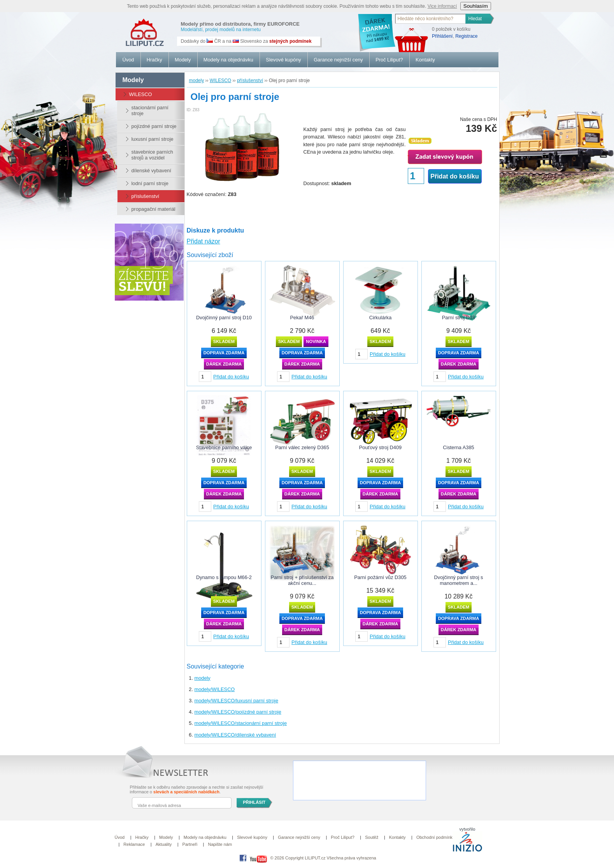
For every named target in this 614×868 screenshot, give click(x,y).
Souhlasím (476, 6)
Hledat (475, 19)
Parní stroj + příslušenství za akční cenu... (302, 580)
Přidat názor (203, 241)
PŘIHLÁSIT (254, 802)
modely (203, 678)
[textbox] (431, 19)
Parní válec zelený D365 (302, 447)
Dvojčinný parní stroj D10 (224, 318)
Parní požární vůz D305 (380, 577)
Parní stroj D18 (459, 318)
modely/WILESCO (215, 689)
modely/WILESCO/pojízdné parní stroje (238, 712)
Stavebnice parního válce (224, 447)
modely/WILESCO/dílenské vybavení (235, 735)
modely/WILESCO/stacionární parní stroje (241, 723)
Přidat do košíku (454, 176)
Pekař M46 (302, 318)
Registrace (466, 36)
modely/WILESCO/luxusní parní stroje (237, 701)
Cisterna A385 (458, 447)
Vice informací (442, 6)
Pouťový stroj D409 (380, 447)
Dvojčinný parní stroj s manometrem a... (459, 580)
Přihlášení (442, 36)
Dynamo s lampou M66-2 (224, 577)
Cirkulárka (381, 318)
